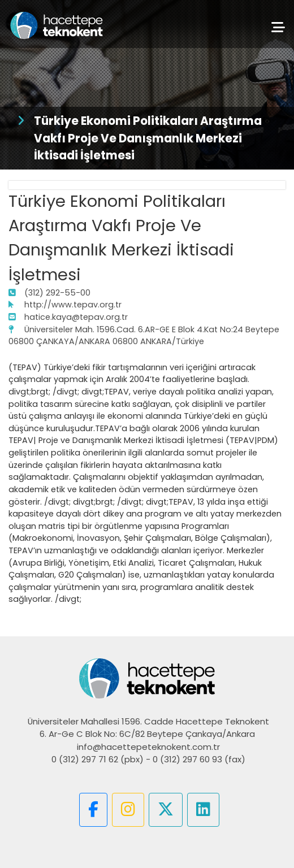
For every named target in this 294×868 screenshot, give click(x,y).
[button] (93, 810)
